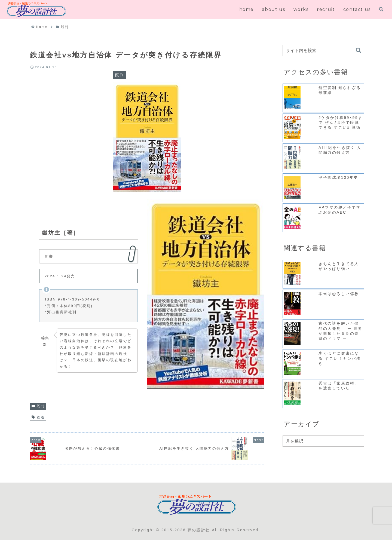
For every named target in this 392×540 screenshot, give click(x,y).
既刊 (38, 406)
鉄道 (38, 417)
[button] (359, 50)
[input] (323, 51)
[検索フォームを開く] (381, 9)
